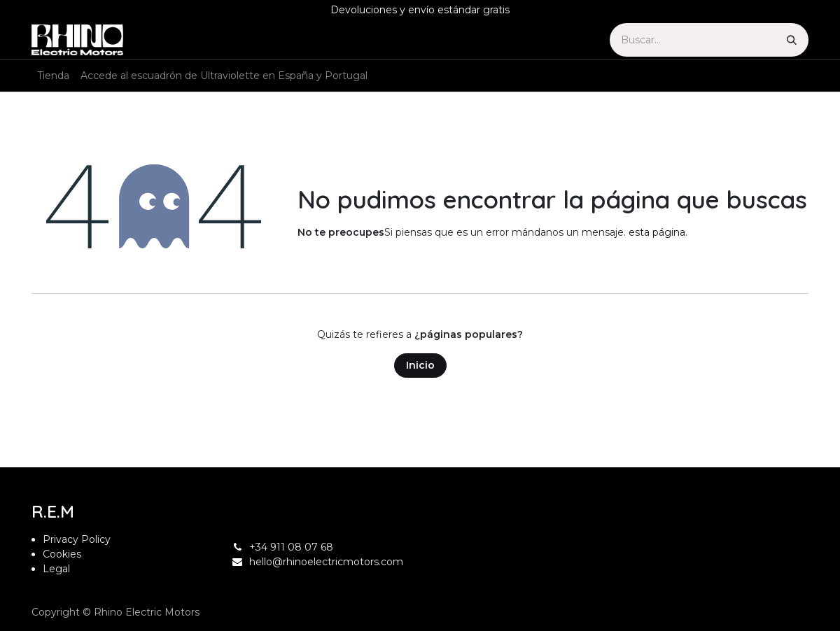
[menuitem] (53, 76)
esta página (657, 232)
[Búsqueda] (792, 40)
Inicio (420, 365)
